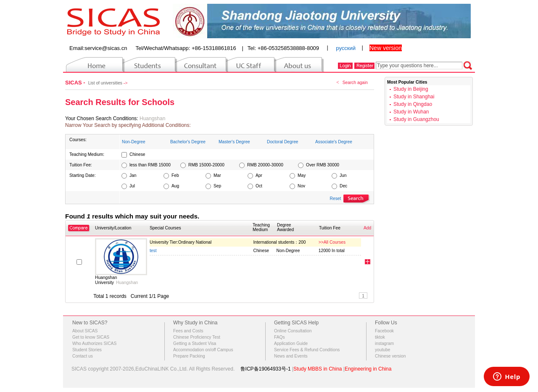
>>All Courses (332, 242)
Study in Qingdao (413, 104)
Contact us (83, 356)
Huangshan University (106, 280)
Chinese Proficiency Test (197, 337)
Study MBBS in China (318, 369)
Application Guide (291, 343)
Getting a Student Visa (195, 343)
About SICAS (85, 331)
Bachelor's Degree (188, 142)
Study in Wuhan (411, 112)
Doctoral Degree (283, 142)
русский (346, 48)
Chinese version (390, 356)
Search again (355, 83)
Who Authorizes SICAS (94, 343)
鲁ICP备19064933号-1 (266, 369)
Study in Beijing (411, 89)
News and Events (291, 356)
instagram (384, 343)
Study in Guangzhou (416, 119)
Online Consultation (293, 331)
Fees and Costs (188, 331)
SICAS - (76, 83)
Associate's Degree (334, 142)
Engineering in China (368, 369)
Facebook (384, 331)
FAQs (280, 337)
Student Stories (87, 350)
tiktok (380, 337)
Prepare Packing (189, 356)
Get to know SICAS (91, 337)
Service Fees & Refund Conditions (307, 350)
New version (386, 48)
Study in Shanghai (414, 97)
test (153, 251)
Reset (336, 199)
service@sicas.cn (106, 48)
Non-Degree (134, 142)
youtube (382, 350)
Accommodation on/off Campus (203, 350)
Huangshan (152, 118)
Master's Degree (234, 142)
